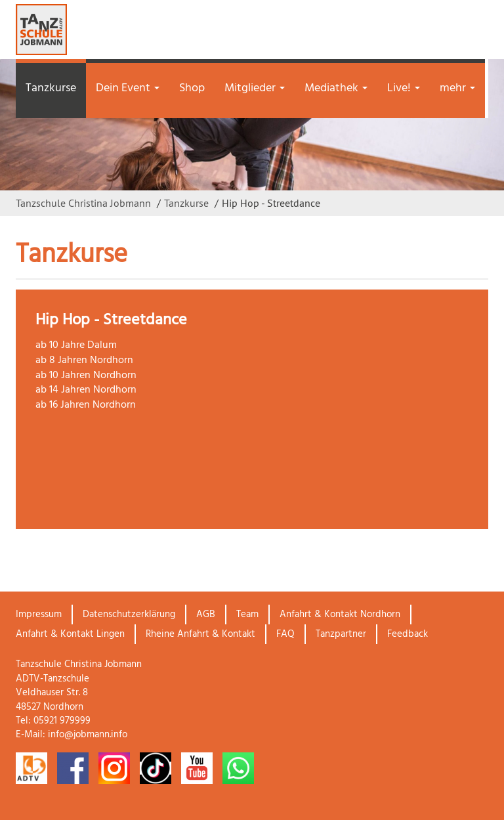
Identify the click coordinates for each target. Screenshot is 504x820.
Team (247, 615)
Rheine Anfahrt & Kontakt (200, 634)
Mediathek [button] (336, 88)
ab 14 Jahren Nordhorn (86, 390)
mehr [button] (457, 88)
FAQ (285, 634)
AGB (206, 615)
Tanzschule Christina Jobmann (83, 203)
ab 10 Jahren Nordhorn (86, 376)
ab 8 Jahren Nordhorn (84, 360)
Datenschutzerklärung (129, 615)
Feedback (408, 634)
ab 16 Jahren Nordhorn (86, 405)
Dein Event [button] (128, 88)
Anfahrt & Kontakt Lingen (70, 634)
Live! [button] (404, 88)
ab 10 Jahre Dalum (76, 345)
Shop (192, 88)
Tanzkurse (51, 88)
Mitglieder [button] (255, 88)
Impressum (39, 615)
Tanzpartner (341, 634)
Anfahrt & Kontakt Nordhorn (340, 615)
